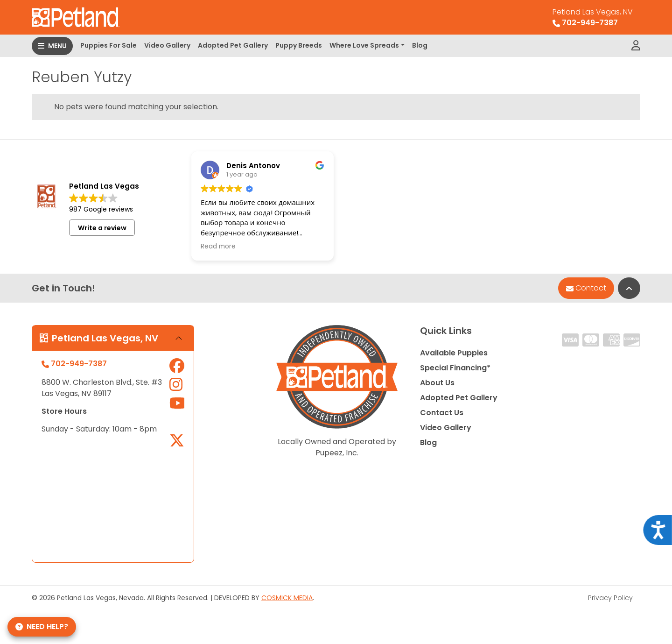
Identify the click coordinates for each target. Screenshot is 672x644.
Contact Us (442, 413)
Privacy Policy (610, 598)
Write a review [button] (102, 228)
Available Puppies (454, 353)
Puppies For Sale (108, 45)
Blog (420, 45)
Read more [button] (218, 247)
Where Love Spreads (364, 45)
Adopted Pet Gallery (233, 45)
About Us (437, 383)
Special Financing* (455, 368)
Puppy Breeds (299, 45)
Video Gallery (167, 45)
